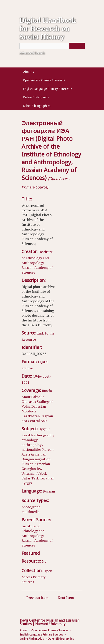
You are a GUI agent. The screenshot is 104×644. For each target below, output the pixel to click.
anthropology (32, 445)
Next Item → (68, 598)
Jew (40, 469)
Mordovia (29, 411)
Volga (26, 406)
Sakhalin (38, 397)
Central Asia (38, 421)
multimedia (30, 512)
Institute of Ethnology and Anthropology (37, 257)
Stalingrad (45, 402)
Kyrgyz (27, 483)
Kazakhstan (31, 416)
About (27, 72)
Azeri (26, 454)
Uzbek (42, 473)
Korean (48, 449)
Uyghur (44, 429)
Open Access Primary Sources (43, 80)
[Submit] (77, 46)
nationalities (31, 449)
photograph (31, 507)
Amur (26, 397)
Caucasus (29, 402)
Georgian (29, 469)
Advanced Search (32, 53)
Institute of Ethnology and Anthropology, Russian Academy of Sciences (37, 536)
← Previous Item (35, 598)
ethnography (44, 435)
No (44, 561)
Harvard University (50, 624)
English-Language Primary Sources (46, 89)
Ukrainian (29, 473)
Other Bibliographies (37, 106)
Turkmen (47, 478)
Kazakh (27, 435)
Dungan (28, 459)
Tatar (26, 478)
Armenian (39, 454)
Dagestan (39, 406)
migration (43, 459)
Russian (28, 464)
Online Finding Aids (36, 97)
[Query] (52, 46)
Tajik (35, 478)
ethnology (30, 440)
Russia (47, 391)
